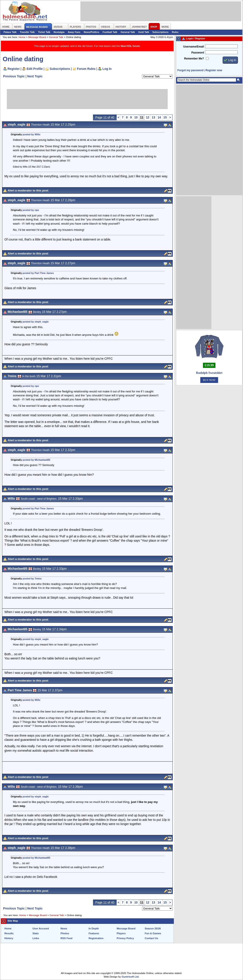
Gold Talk (144, 32)
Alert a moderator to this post (28, 190)
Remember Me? (194, 59)
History (9, 938)
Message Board (37, 37)
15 (165, 117)
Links (36, 938)
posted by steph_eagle (36, 322)
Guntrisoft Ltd (130, 977)
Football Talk (110, 32)
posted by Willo (31, 134)
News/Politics (92, 32)
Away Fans (74, 32)
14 (159, 117)
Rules (175, 32)
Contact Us (151, 938)
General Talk (128, 32)
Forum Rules (86, 69)
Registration (96, 938)
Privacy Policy (125, 938)
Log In (107, 69)
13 (153, 117)
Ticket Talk (44, 32)
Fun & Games (153, 933)
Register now (214, 70)
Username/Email (194, 47)
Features (94, 933)
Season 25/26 (153, 928)
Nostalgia (59, 32)
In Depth (94, 928)
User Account (41, 928)
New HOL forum (130, 46)
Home (22, 37)
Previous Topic (14, 76)
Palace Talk (10, 32)
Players (121, 933)
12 (147, 117)
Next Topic (35, 76)
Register (14, 69)
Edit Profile (35, 69)
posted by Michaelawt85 (36, 460)
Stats (36, 933)
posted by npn (31, 210)
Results (9, 933)
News (64, 928)
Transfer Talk (27, 32)
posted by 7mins (32, 579)
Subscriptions (160, 32)
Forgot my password (190, 70)
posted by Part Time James (38, 273)
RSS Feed (66, 938)
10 (136, 117)
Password (198, 53)
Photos (65, 933)
